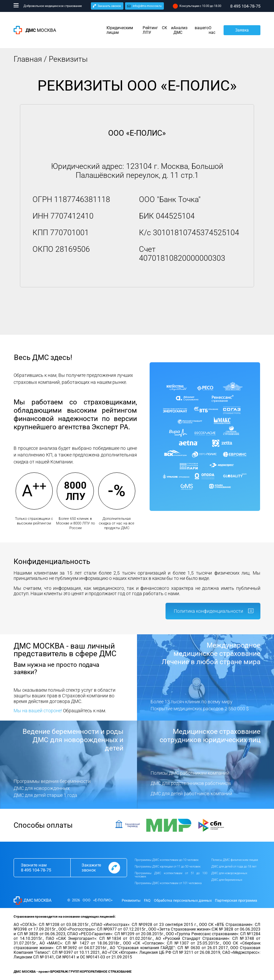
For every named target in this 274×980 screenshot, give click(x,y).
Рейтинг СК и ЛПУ (158, 30)
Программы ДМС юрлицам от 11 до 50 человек (168, 867)
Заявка (242, 30)
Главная (28, 59)
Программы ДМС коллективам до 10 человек (167, 860)
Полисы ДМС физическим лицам (235, 860)
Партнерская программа (236, 901)
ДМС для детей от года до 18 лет (234, 867)
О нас (212, 30)
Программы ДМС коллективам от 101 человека (168, 883)
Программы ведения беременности (52, 781)
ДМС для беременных (227, 880)
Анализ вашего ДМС (191, 30)
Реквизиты (131, 901)
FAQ (147, 901)
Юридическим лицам (120, 30)
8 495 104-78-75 (36, 870)
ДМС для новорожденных (42, 788)
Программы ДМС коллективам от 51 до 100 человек (171, 875)
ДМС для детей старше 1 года (45, 795)
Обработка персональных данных (183, 901)
